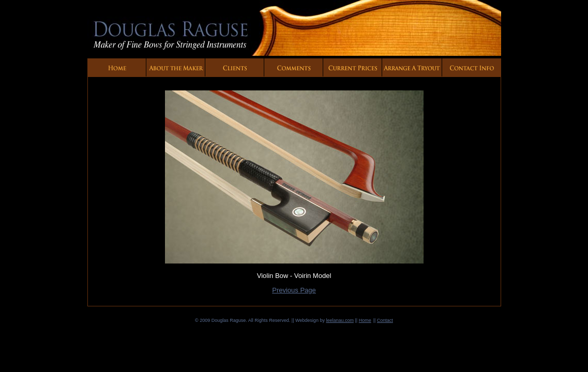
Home (365, 320)
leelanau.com (340, 320)
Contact (385, 320)
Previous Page (294, 290)
